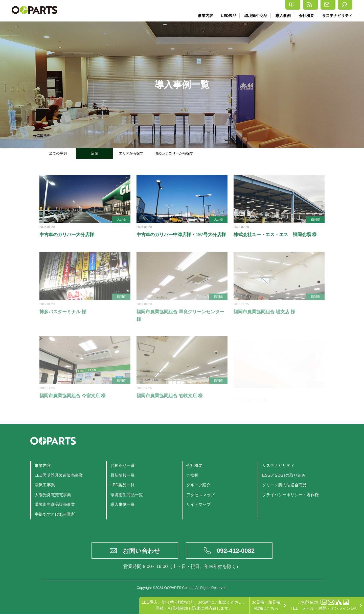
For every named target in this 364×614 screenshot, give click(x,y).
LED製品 (227, 16)
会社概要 (306, 16)
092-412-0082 (236, 551)
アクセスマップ (200, 495)
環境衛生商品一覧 (127, 495)
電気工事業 (45, 485)
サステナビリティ (337, 16)
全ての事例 (58, 153)
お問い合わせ (142, 551)
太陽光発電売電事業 (53, 495)
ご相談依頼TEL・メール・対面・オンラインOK (324, 605)
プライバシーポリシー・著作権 (290, 495)
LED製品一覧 (122, 485)
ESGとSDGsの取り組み (284, 475)
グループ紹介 (198, 485)
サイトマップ (198, 504)
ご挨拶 (192, 475)
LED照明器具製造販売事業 (59, 475)
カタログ (252, 5)
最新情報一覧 (123, 475)
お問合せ (314, 5)
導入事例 (282, 16)
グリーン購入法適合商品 (284, 485)
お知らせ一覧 (123, 465)
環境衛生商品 (255, 16)
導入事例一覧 (123, 504)
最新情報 (283, 5)
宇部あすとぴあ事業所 (55, 514)
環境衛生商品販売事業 (55, 504)
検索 (342, 5)
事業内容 (203, 16)
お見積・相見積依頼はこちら (266, 605)
